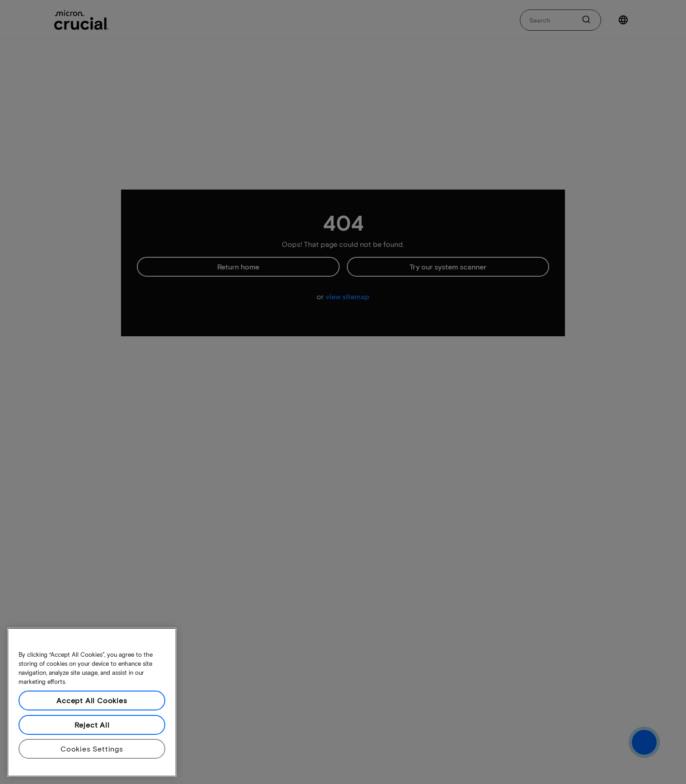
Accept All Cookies (92, 700)
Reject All (92, 725)
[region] (92, 702)
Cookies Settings (92, 749)
